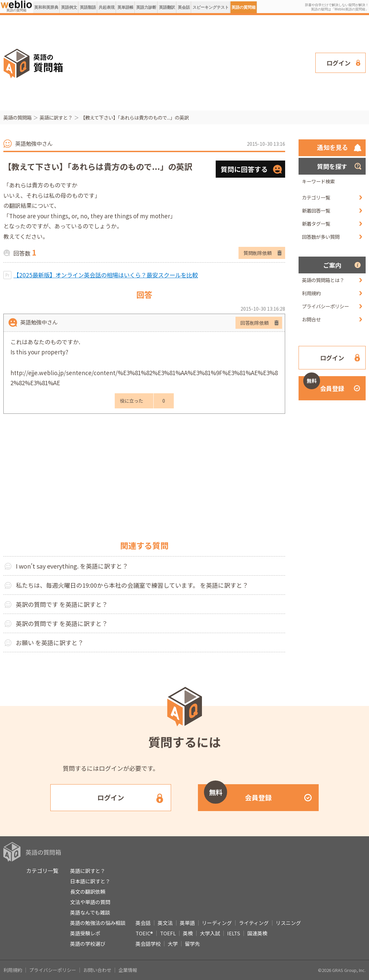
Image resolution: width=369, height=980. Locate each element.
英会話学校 (148, 944)
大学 (173, 944)
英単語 (187, 923)
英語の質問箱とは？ (323, 280)
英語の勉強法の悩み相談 (98, 923)
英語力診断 (146, 7)
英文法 (165, 923)
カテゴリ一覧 (316, 197)
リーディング (217, 923)
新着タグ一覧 (316, 224)
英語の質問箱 (244, 7)
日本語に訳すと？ (90, 881)
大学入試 (210, 933)
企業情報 (128, 970)
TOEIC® (144, 933)
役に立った (131, 401)
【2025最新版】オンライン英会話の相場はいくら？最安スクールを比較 (106, 275)
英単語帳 (125, 7)
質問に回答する (244, 169)
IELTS (234, 933)
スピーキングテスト (211, 7)
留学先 (192, 944)
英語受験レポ (85, 933)
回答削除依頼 (255, 323)
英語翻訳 (167, 7)
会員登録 (324, 384)
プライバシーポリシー (325, 306)
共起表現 (107, 7)
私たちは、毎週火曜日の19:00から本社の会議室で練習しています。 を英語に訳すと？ (132, 585)
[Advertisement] (164, 62)
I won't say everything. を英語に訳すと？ (72, 566)
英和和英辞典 (46, 7)
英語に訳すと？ (56, 117)
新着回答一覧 (316, 210)
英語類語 (88, 7)
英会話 (184, 7)
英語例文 (69, 7)
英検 (188, 933)
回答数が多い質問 (321, 237)
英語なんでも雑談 (90, 912)
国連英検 (257, 933)
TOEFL (168, 933)
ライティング (254, 923)
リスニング (288, 923)
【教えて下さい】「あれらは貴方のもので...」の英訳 (135, 117)
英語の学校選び (88, 944)
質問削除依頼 (258, 253)
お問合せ (311, 319)
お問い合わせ (97, 970)
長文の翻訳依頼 (88, 892)
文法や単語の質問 (90, 902)
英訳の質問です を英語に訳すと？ (62, 604)
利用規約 (311, 293)
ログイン (338, 63)
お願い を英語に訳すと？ (50, 642)
